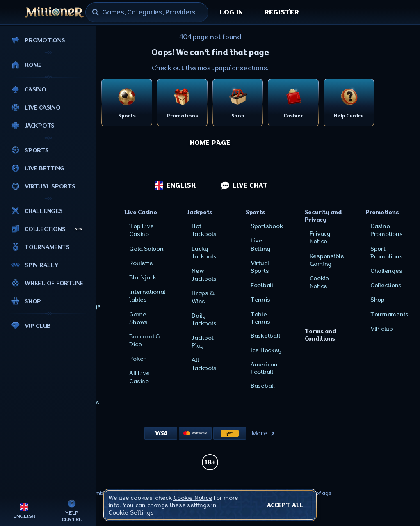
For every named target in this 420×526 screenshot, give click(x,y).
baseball (263, 386)
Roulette (141, 263)
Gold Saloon (146, 249)
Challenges (386, 271)
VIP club (382, 329)
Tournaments (389, 314)
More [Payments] (264, 433)
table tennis (260, 318)
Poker (137, 359)
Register (282, 12)
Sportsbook (267, 226)
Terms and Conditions (320, 335)
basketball (265, 336)
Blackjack (143, 277)
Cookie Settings (131, 512)
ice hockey (266, 350)
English (175, 185)
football (262, 285)
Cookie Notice (193, 498)
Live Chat (244, 185)
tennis (260, 300)
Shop (378, 300)
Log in (231, 12)
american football (264, 368)
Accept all (285, 505)
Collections (386, 285)
